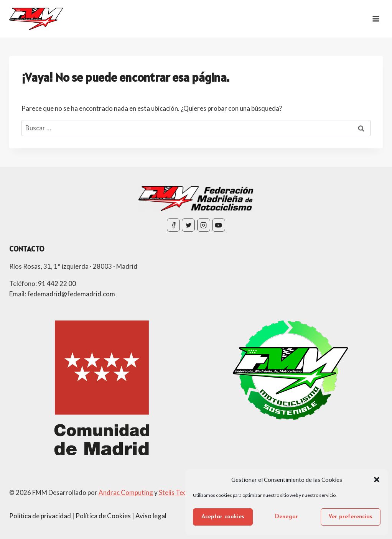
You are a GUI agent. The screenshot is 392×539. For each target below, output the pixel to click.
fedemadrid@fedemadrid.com (71, 294)
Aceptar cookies (223, 517)
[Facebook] (173, 225)
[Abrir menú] (376, 19)
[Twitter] (188, 225)
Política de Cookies (103, 516)
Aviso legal (151, 516)
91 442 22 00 (57, 283)
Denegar (287, 517)
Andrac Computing (126, 492)
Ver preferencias (350, 517)
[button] (377, 480)
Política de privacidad (40, 516)
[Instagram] (204, 225)
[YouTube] (219, 225)
